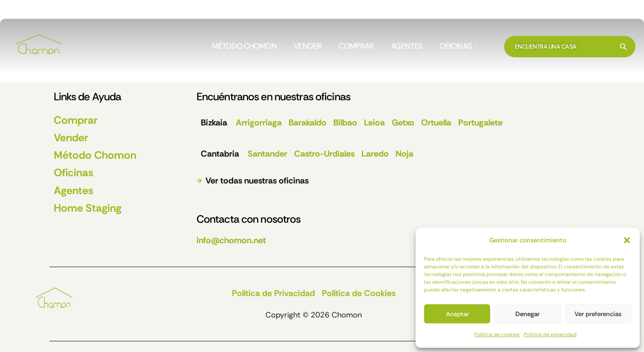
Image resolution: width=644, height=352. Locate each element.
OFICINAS (459, 47)
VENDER (308, 47)
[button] (627, 240)
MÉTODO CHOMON (244, 47)
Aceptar (457, 314)
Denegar (527, 314)
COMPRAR (356, 47)
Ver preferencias (598, 314)
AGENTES (407, 47)
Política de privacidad (550, 335)
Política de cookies (497, 335)
